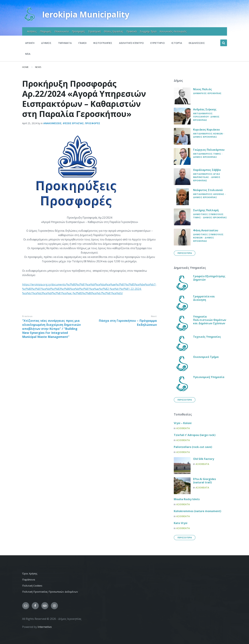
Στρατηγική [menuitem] (95, 31)
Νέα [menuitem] (28, 54)
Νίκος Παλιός (202, 89)
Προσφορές (93, 123)
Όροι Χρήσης (30, 573)
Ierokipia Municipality (86, 14)
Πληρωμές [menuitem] (46, 31)
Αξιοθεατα (183, 428)
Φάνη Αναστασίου (206, 230)
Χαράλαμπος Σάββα (207, 170)
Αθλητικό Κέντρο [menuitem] (131, 43)
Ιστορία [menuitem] (177, 43)
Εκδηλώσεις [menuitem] (197, 43)
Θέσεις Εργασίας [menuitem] (114, 31)
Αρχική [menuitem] (30, 43)
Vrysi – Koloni (183, 423)
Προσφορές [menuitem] (78, 31)
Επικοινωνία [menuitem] (62, 31)
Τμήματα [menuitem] (65, 43)
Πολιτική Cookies (32, 586)
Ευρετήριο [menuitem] (158, 43)
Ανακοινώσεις (52, 123)
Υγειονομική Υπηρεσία (209, 377)
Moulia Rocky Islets (187, 499)
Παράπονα (29, 579)
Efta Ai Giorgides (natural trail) (205, 481)
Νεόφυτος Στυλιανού (208, 190)
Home (25, 67)
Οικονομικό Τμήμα (206, 357)
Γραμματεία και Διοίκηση (204, 298)
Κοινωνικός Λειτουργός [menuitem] (173, 31)
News (38, 67)
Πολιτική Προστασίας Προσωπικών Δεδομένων (50, 592)
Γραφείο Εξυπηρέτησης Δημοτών (209, 278)
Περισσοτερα (185, 253)
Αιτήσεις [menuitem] (32, 31)
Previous (27, 316)
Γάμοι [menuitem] (83, 43)
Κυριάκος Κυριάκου (206, 130)
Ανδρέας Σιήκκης (205, 109)
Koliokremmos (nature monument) (197, 511)
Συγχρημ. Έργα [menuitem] (148, 31)
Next (154, 316)
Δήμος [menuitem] (46, 43)
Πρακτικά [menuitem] (132, 31)
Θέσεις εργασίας (73, 123)
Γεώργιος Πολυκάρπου (209, 150)
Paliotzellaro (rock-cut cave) (193, 447)
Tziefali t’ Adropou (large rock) (195, 435)
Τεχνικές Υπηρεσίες (207, 337)
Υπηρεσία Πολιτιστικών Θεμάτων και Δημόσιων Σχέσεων (210, 320)
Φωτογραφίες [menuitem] (103, 43)
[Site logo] (30, 21)
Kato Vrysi (181, 523)
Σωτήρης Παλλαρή (206, 210)
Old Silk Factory (204, 459)
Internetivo (45, 627)
